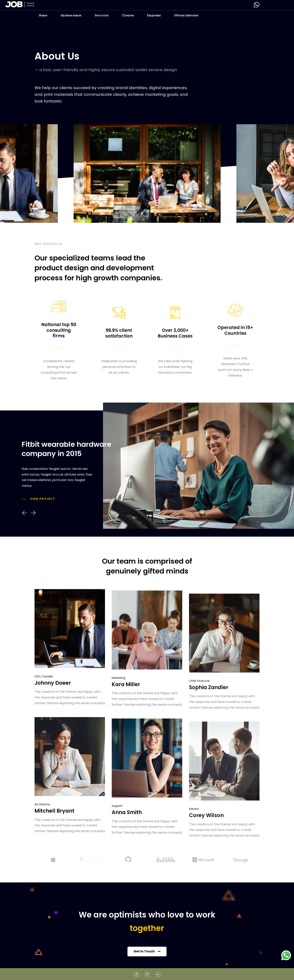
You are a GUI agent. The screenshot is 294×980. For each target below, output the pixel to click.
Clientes (128, 15)
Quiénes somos (71, 15)
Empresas (154, 15)
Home (43, 15)
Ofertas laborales (186, 15)
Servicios (102, 15)
